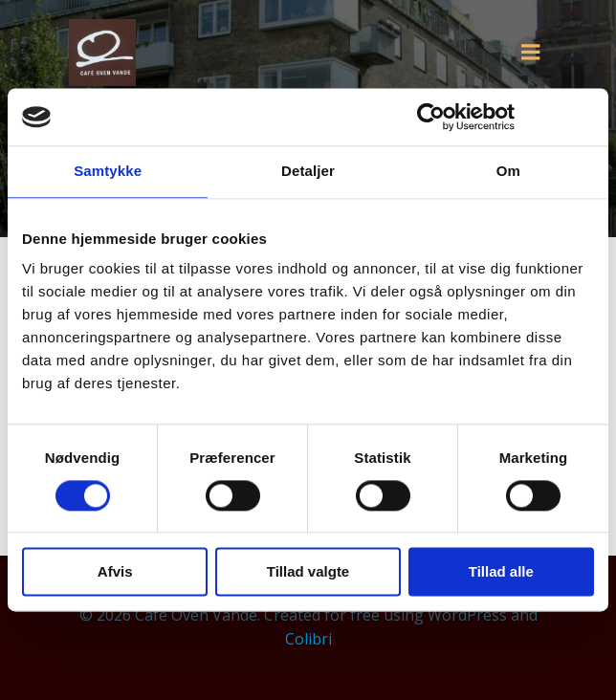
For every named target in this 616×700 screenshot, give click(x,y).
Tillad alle (501, 572)
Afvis (115, 572)
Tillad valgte (308, 572)
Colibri (308, 639)
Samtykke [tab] (108, 171)
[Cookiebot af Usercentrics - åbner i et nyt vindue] (431, 117)
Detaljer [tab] (308, 171)
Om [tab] (508, 171)
